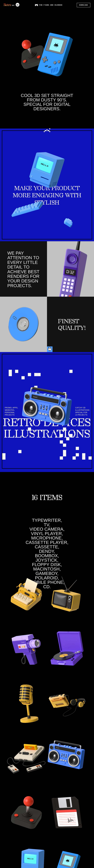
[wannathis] (18, 5)
